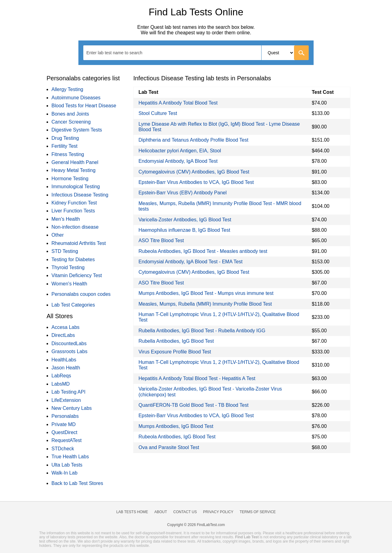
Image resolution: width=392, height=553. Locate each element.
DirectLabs (63, 335)
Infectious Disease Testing (80, 195)
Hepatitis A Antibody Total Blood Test (178, 103)
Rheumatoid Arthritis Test (79, 243)
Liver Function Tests (73, 211)
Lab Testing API (68, 392)
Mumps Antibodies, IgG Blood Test (176, 426)
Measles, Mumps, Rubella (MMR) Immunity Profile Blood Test (205, 304)
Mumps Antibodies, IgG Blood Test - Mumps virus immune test (206, 293)
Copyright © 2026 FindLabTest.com (196, 525)
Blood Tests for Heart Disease (84, 106)
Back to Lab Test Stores (77, 483)
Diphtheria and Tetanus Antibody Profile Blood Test (193, 140)
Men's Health (66, 219)
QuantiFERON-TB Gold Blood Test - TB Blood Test (193, 405)
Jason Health (66, 368)
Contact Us (185, 512)
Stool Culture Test (158, 113)
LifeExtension (66, 400)
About (161, 512)
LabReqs (61, 376)
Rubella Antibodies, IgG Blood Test (176, 341)
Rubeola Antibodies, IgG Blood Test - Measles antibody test (203, 251)
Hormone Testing (70, 179)
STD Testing (65, 251)
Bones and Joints (70, 114)
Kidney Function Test (74, 203)
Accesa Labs (66, 327)
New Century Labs (72, 408)
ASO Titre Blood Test (161, 240)
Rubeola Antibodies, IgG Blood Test (177, 437)
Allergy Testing (67, 89)
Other (58, 235)
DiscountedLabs (69, 343)
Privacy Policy (218, 512)
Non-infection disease (75, 227)
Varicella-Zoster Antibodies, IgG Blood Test (185, 220)
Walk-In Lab (64, 473)
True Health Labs (70, 457)
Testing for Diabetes (73, 259)
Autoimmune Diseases (76, 98)
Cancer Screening (71, 122)
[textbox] (118, 53)
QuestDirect (64, 432)
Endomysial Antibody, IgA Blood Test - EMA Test (190, 262)
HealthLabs (64, 360)
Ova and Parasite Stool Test (169, 447)
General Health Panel (75, 162)
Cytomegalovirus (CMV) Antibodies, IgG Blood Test (194, 172)
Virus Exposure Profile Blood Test (175, 352)
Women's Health (69, 284)
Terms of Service (258, 512)
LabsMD (61, 384)
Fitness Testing (68, 154)
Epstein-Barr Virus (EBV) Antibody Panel (183, 193)
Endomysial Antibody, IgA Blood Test (178, 161)
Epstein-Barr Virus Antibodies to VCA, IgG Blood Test (196, 182)
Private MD (64, 424)
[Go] (301, 53)
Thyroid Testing (68, 267)
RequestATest (66, 440)
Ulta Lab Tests (67, 465)
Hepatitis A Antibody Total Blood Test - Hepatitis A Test (197, 378)
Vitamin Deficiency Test (77, 275)
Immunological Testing (76, 187)
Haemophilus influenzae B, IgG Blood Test (184, 230)
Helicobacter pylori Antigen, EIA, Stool (180, 151)
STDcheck (63, 449)
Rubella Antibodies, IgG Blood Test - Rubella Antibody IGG (202, 331)
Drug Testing (65, 138)
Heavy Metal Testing (73, 170)
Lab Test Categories (73, 305)
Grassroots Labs (69, 351)
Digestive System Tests (77, 130)
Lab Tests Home (132, 512)
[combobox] (196, 53)
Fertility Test (64, 146)
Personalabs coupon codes (81, 294)
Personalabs (65, 416)
